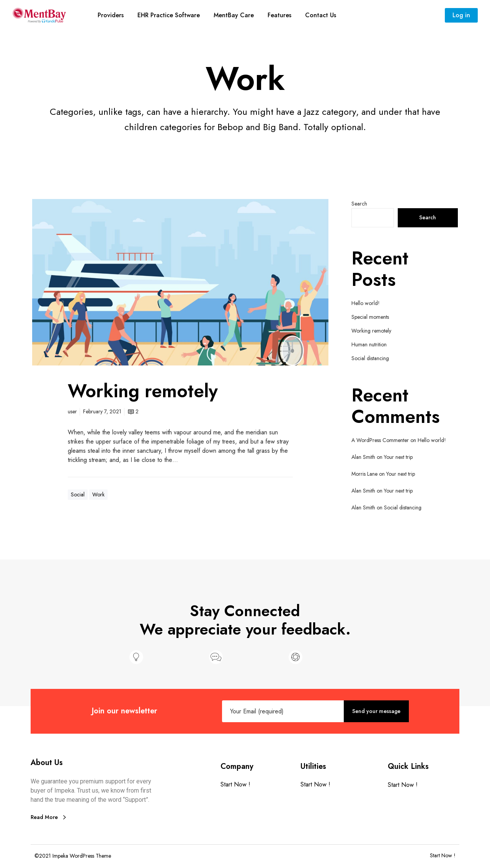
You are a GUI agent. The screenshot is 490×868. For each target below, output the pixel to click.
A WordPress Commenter (380, 440)
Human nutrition (369, 344)
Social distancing (370, 358)
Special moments (370, 317)
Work (98, 494)
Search (359, 204)
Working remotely (371, 331)
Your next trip (398, 457)
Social (78, 494)
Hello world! (366, 303)
